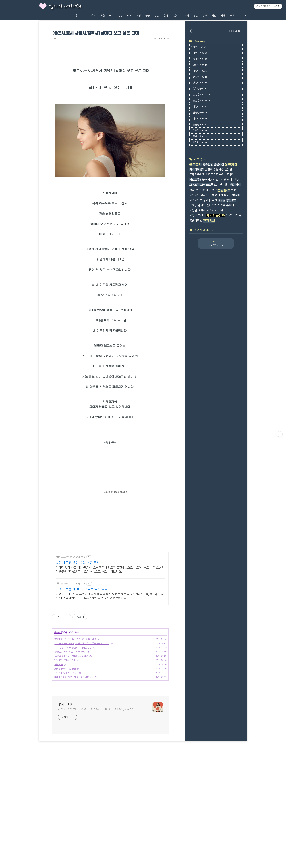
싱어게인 (212, 205)
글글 (148, 16)
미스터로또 (213, 210)
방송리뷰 (201, 83)
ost (197, 190)
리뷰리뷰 (201, 107)
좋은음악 (201, 101)
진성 (212, 195)
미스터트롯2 (197, 169)
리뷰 (139, 16)
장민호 (208, 169)
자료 (84, 16)
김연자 (213, 190)
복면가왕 (231, 165)
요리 (187, 16)
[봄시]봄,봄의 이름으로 (65, 721)
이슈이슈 (201, 71)
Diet (130, 16)
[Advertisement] (110, 574)
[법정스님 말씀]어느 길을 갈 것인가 (70, 713)
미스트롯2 (195, 180)
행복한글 (56, 39)
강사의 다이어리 (65, 7)
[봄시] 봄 (58, 725)
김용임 (228, 169)
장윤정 (207, 200)
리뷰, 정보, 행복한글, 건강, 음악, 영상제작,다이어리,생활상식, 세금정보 (96, 770)
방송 (157, 16)
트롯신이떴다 (222, 185)
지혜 (223, 16)
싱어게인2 (233, 180)
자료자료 (200, 53)
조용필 (193, 210)
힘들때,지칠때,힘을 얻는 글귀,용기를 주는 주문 (75, 700)
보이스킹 (194, 185)
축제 (93, 16)
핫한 (103, 16)
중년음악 (201, 95)
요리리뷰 (200, 142)
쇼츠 (232, 16)
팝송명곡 (200, 113)
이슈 (111, 16)
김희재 (202, 210)
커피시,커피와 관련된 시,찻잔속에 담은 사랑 (74, 738)
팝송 (196, 16)
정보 (205, 16)
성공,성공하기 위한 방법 (65, 730)
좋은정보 (201, 125)
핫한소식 (200, 65)
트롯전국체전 (197, 175)
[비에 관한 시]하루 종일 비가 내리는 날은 (73, 709)
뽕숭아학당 (196, 220)
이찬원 (219, 195)
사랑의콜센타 (216, 216)
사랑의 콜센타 (197, 215)
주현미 (230, 205)
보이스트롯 (207, 185)
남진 (214, 200)
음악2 (177, 16)
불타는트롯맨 (227, 175)
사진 (214, 16)
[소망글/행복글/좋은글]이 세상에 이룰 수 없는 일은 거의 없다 (82, 704)
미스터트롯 (196, 200)
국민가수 (235, 185)
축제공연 (200, 59)
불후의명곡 (208, 180)
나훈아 (204, 190)
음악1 (167, 16)
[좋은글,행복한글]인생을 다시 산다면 (71, 717)
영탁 (192, 190)
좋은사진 (201, 136)
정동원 (221, 200)
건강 (121, 16)
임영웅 (236, 195)
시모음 (224, 210)
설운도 (227, 195)
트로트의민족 (233, 215)
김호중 (193, 205)
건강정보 (201, 77)
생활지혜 (200, 130)
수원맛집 (218, 169)
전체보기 (199, 47)
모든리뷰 (221, 180)
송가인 (202, 205)
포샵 (233, 190)
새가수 (221, 205)
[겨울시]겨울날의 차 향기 (65, 734)
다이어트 (200, 119)
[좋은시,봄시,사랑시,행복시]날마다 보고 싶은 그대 (95, 33)
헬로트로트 (212, 175)
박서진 (204, 195)
